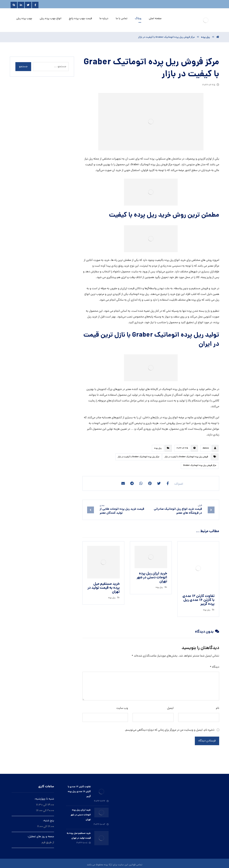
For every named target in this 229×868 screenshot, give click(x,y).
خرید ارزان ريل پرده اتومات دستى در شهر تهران (81, 815)
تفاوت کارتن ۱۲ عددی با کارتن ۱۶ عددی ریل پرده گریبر (79, 792)
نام (218, 708)
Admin (206, 448)
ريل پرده (158, 448)
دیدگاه (215, 667)
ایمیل (170, 708)
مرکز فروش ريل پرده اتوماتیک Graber (200, 466)
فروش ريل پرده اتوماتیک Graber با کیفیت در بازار (186, 457)
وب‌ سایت (122, 708)
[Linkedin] (21, 5)
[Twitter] (28, 5)
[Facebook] (35, 5)
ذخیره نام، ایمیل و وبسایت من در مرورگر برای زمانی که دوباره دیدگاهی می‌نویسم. (170, 730)
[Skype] (14, 5)
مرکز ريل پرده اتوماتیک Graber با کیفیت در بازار (138, 457)
